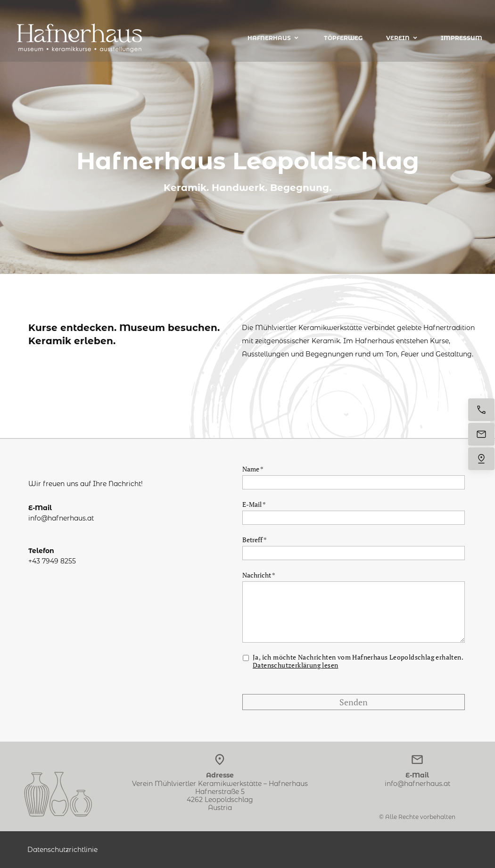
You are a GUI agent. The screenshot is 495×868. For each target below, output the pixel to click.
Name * (253, 469)
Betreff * (255, 540)
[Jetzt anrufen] (481, 410)
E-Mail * (254, 504)
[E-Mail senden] (481, 434)
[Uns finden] (481, 459)
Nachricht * (259, 575)
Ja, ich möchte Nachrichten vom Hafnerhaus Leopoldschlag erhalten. (359, 661)
